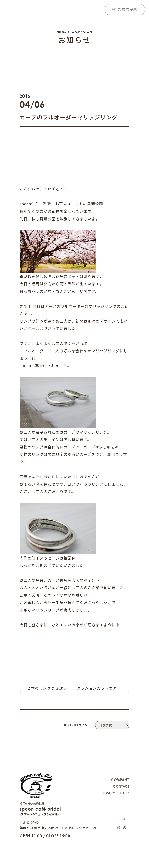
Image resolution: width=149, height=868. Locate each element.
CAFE (125, 814)
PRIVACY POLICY (115, 788)
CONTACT (121, 782)
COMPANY (120, 775)
